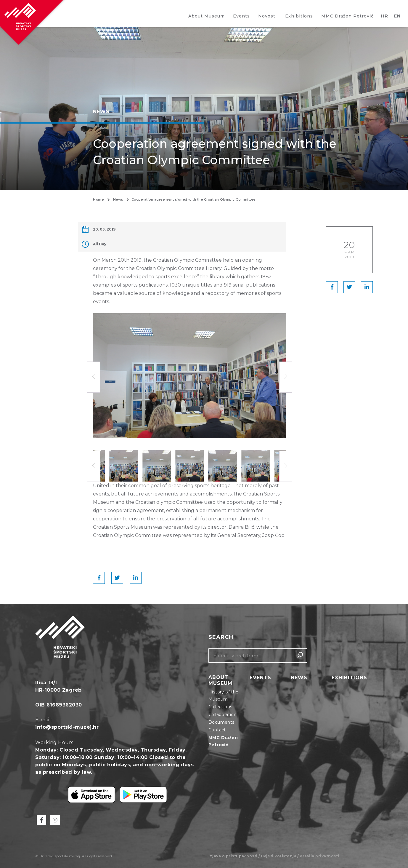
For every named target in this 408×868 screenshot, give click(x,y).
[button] (286, 377)
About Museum (207, 16)
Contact (217, 730)
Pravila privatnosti (319, 856)
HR (384, 16)
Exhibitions (299, 16)
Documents (221, 722)
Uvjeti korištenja (279, 856)
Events (241, 16)
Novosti (268, 16)
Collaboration (223, 714)
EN (397, 16)
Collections (220, 707)
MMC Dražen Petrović (347, 16)
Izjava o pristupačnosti (233, 856)
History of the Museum (224, 696)
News (299, 678)
